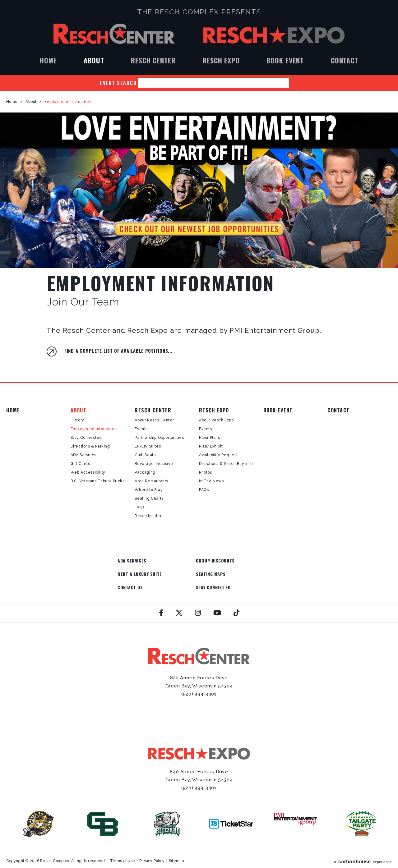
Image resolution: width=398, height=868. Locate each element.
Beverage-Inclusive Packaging (154, 468)
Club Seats (145, 455)
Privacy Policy (152, 848)
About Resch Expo (216, 420)
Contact (345, 60)
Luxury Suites (148, 446)
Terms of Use (123, 848)
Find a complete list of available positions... (118, 351)
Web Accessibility (88, 472)
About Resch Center (154, 420)
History (77, 420)
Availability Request (218, 455)
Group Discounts (191, 560)
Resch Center (114, 34)
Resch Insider (148, 516)
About (94, 60)
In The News (211, 481)
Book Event (285, 60)
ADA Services (83, 455)
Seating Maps (132, 574)
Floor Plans (210, 438)
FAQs (139, 507)
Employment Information (94, 429)
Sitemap (176, 848)
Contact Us (185, 574)
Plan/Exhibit (211, 446)
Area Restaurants (151, 481)
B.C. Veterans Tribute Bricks (98, 481)
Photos (206, 472)
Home (48, 60)
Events (141, 429)
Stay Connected (86, 438)
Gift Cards (80, 464)
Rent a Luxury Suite (248, 560)
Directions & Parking (90, 446)
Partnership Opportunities (159, 438)
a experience (363, 848)
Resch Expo (274, 35)
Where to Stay (149, 490)
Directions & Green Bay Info (226, 464)
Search (294, 83)
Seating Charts (149, 498)
